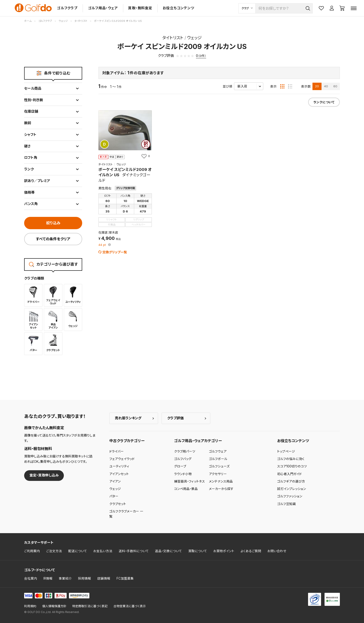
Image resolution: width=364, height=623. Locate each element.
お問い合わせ (277, 551)
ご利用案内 (32, 551)
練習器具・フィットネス (190, 481)
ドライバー (117, 451)
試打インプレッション (292, 489)
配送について (78, 551)
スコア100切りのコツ (292, 466)
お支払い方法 (103, 551)
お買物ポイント (224, 551)
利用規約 (30, 606)
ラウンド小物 (183, 474)
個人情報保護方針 (54, 606)
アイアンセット (119, 474)
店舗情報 (104, 578)
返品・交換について (169, 551)
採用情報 (84, 578)
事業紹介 (65, 578)
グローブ (180, 466)
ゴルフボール (218, 459)
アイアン (115, 481)
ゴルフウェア (218, 451)
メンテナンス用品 (221, 481)
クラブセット (118, 504)
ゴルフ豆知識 (286, 504)
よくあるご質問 (251, 551)
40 (326, 86)
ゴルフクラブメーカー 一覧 (126, 514)
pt (103, 245)
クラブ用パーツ (185, 451)
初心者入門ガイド (289, 474)
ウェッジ (115, 489)
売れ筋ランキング (128, 418)
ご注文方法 (54, 551)
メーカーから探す (221, 489)
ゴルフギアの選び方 (291, 481)
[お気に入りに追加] (145, 156)
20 (317, 86)
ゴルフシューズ (219, 466)
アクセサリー (218, 474)
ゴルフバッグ (183, 459)
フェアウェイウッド (122, 459)
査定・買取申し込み (44, 475)
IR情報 (48, 578)
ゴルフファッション (290, 496)
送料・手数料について (134, 551)
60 (335, 86)
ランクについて (324, 102)
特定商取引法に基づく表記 (90, 606)
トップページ (286, 451)
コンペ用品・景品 (186, 489)
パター (114, 496)
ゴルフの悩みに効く (291, 459)
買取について (198, 551)
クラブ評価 (175, 418)
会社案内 (31, 578)
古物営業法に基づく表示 (130, 606)
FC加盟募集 (125, 578)
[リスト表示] (290, 86)
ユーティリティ (119, 466)
